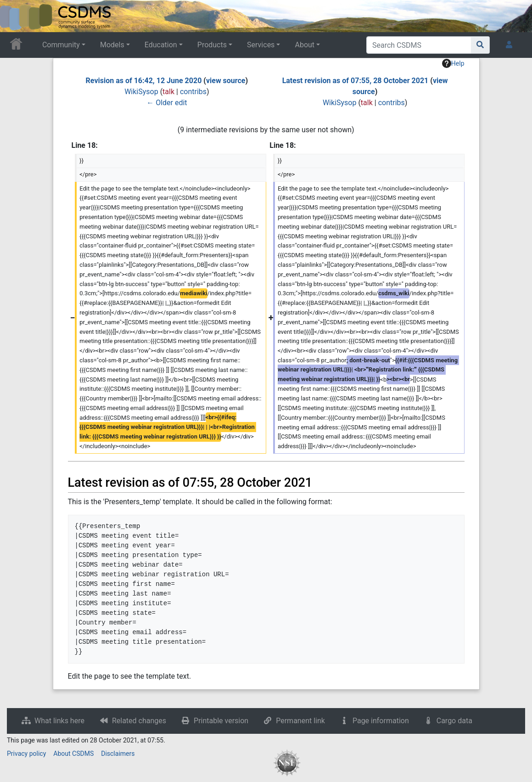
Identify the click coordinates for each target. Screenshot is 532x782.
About (305, 45)
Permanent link (300, 721)
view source (226, 81)
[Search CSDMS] (419, 45)
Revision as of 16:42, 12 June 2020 (144, 81)
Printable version (221, 721)
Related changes (139, 721)
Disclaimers (118, 754)
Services (261, 45)
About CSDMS (73, 754)
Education (161, 45)
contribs (193, 92)
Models (112, 45)
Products (212, 45)
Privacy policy (26, 754)
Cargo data (454, 721)
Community (61, 45)
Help (453, 63)
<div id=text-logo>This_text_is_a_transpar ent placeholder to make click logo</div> (15, 16)
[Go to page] (480, 45)
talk (168, 92)
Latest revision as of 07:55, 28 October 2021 (356, 81)
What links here (59, 721)
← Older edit (167, 103)
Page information (381, 721)
